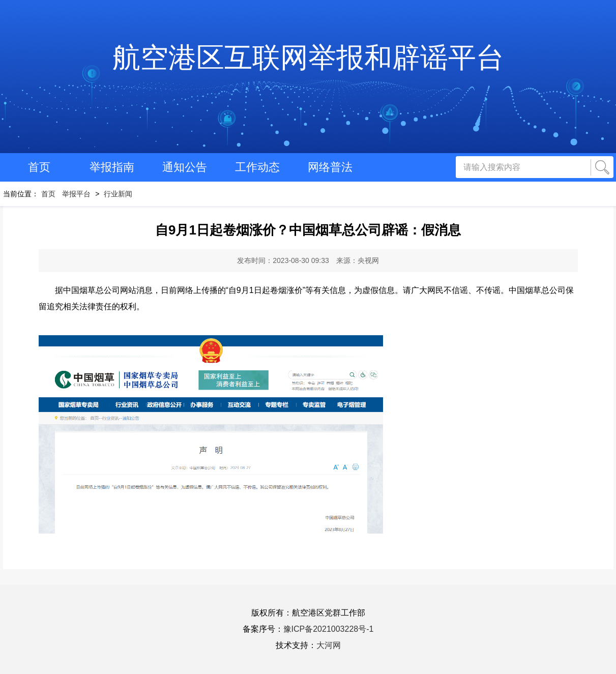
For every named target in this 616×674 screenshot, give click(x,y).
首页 (39, 167)
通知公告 (185, 167)
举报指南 (112, 167)
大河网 (329, 645)
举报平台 (76, 194)
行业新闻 (118, 194)
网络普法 (330, 167)
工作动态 (257, 167)
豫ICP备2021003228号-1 (329, 629)
